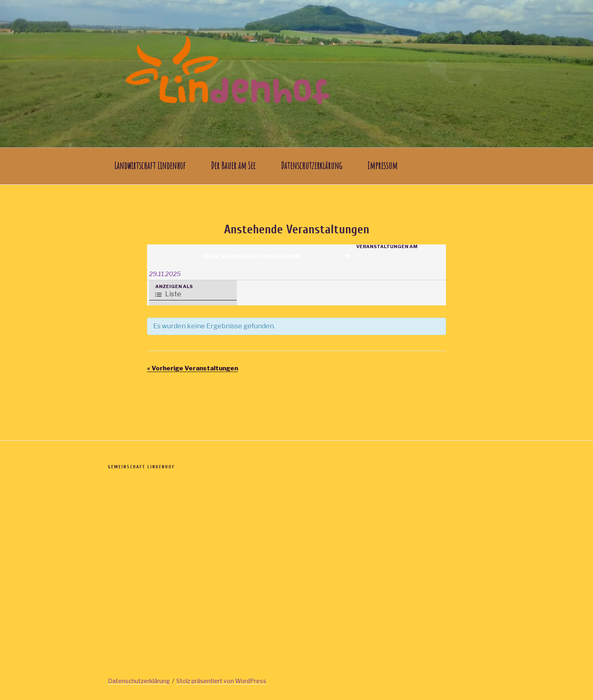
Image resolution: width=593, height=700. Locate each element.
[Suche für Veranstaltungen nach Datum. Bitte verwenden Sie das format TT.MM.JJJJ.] (296, 274)
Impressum (382, 166)
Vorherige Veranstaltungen (193, 368)
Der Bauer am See (233, 166)
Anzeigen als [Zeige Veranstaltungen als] (174, 287)
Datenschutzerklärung (312, 166)
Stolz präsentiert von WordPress (221, 681)
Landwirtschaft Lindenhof (150, 166)
